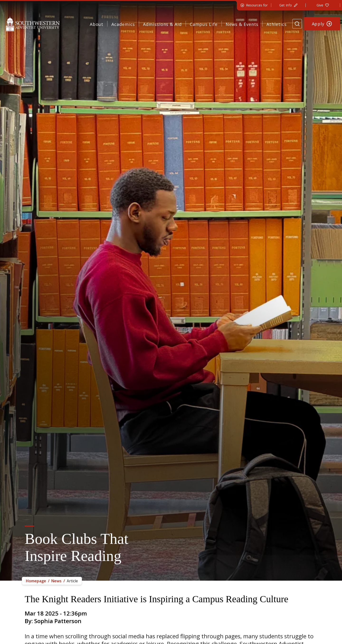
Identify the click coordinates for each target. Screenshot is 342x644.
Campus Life (204, 24)
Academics (123, 24)
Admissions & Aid (162, 24)
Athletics (276, 24)
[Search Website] (297, 24)
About (97, 24)
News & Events (242, 24)
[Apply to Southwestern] (322, 24)
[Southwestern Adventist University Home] (33, 24)
